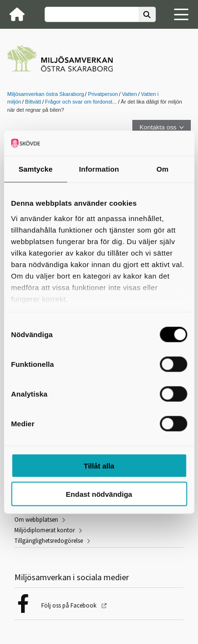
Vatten (129, 94)
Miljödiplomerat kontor (45, 530)
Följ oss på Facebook (70, 605)
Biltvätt (33, 102)
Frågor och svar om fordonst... (81, 102)
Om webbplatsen (36, 520)
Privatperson (103, 94)
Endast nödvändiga (99, 494)
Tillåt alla (99, 466)
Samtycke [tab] (36, 169)
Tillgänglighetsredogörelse (49, 541)
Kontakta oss (158, 127)
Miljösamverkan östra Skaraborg (46, 94)
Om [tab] (162, 169)
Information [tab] (99, 169)
